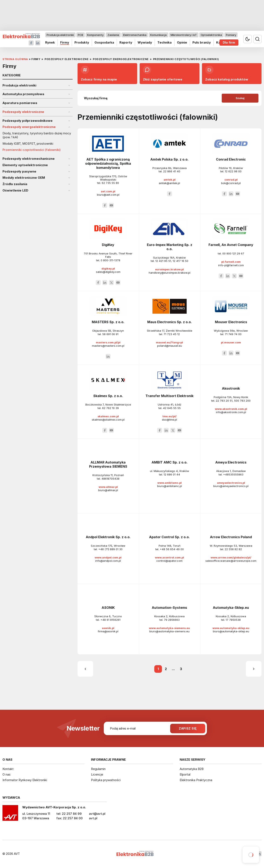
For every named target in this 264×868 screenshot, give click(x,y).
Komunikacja (158, 35)
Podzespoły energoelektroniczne (29, 127)
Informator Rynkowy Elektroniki (25, 780)
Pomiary (231, 35)
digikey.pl (108, 268)
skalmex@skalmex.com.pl (108, 420)
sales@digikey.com (108, 272)
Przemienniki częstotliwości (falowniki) (32, 150)
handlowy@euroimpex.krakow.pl (170, 273)
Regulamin (98, 769)
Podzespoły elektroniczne (23, 112)
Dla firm (229, 42)
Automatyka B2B (192, 769)
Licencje (97, 774)
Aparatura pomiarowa (20, 103)
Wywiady (145, 42)
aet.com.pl (108, 191)
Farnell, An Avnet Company (231, 245)
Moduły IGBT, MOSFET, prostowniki (28, 144)
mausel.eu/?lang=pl (169, 342)
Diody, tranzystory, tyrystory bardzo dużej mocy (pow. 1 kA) (37, 135)
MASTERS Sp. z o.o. (108, 322)
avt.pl (93, 818)
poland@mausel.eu (170, 346)
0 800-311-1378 (110, 260)
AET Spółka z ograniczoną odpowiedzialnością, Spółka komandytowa (108, 163)
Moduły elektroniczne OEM (24, 178)
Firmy (65, 42)
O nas (6, 774)
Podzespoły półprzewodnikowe (28, 121)
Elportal (185, 774)
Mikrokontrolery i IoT (184, 35)
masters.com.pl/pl (108, 342)
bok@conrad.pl (231, 183)
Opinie (182, 42)
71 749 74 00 (233, 334)
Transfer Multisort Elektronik (169, 396)
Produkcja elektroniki (60, 35)
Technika (164, 42)
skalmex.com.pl (108, 416)
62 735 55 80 (110, 183)
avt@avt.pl (97, 814)
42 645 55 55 (172, 408)
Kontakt (8, 769)
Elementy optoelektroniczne (25, 165)
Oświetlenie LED (15, 190)
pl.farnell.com (231, 262)
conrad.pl (231, 180)
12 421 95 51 (163, 261)
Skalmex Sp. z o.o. (108, 396)
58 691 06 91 (110, 334)
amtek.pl (170, 180)
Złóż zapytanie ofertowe (163, 73)
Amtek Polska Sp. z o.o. (169, 159)
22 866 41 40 (172, 171)
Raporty (126, 42)
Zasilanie (113, 35)
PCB (80, 35)
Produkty (82, 42)
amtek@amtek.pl (169, 183)
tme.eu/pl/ (169, 416)
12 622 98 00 (233, 171)
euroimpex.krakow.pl (169, 269)
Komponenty (95, 35)
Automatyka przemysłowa (23, 94)
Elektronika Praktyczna (196, 780)
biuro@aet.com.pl (108, 195)
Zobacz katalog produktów (227, 73)
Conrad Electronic (231, 159)
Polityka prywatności (106, 780)
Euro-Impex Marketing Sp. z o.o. (170, 247)
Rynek (50, 42)
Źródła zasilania (15, 184)
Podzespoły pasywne (19, 171)
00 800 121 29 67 (233, 253)
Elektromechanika (135, 35)
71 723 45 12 (172, 334)
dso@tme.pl (169, 420)
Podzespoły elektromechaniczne (29, 159)
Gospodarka (104, 42)
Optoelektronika (211, 35)
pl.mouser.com (231, 342)
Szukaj (240, 98)
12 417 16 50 (180, 261)
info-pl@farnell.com (231, 265)
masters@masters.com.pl (108, 346)
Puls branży (202, 42)
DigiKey (108, 245)
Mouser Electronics (231, 322)
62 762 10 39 (110, 408)
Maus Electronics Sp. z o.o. (170, 322)
